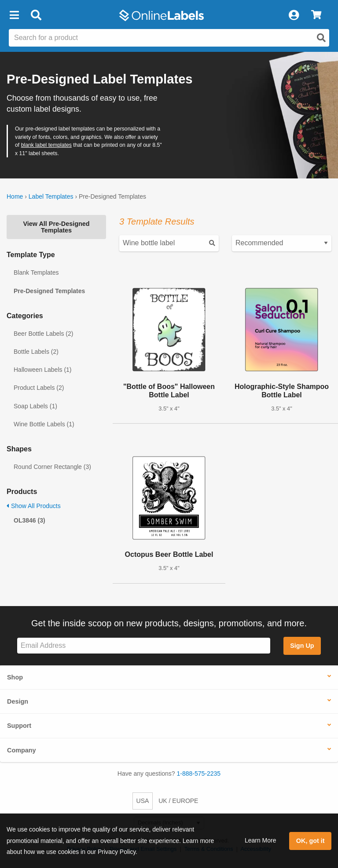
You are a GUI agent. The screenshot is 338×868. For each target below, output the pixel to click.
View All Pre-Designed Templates (56, 227)
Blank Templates (36, 272)
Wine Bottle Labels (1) (44, 424)
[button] (14, 15)
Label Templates (51, 196)
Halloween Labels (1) (43, 370)
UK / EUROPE (178, 801)
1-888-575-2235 (199, 774)
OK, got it (310, 841)
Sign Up (302, 646)
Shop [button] (15, 677)
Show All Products (34, 506)
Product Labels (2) (39, 388)
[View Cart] (316, 15)
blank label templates (46, 145)
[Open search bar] (36, 15)
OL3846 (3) (29, 520)
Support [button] (19, 726)
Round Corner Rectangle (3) (52, 467)
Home (15, 196)
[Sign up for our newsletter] (144, 646)
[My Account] (294, 15)
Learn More (261, 840)
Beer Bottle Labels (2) (43, 334)
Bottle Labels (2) (36, 352)
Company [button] (22, 750)
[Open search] (321, 38)
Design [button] (18, 701)
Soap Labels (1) (35, 406)
